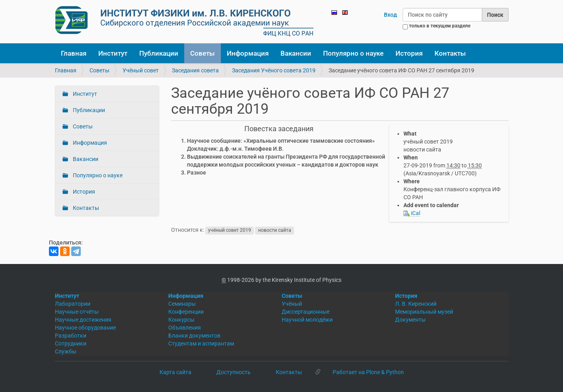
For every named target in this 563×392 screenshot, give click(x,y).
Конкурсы (181, 320)
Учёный (292, 304)
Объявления (185, 328)
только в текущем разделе (440, 26)
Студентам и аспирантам (201, 343)
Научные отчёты (77, 312)
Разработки (71, 336)
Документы (410, 320)
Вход (391, 15)
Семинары (182, 304)
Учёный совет (141, 70)
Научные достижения (83, 320)
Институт (113, 53)
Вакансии (296, 53)
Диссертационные (306, 312)
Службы (66, 351)
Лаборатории (73, 304)
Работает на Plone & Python (368, 372)
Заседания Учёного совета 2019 (274, 70)
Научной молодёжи (307, 320)
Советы (203, 53)
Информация (248, 53)
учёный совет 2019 (230, 230)
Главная (74, 53)
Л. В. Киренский (416, 304)
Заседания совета (195, 70)
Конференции (186, 312)
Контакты (450, 53)
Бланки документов (194, 336)
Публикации (159, 53)
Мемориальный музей (424, 312)
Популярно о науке (353, 53)
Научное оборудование (85, 328)
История (409, 53)
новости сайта (275, 230)
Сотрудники (71, 343)
